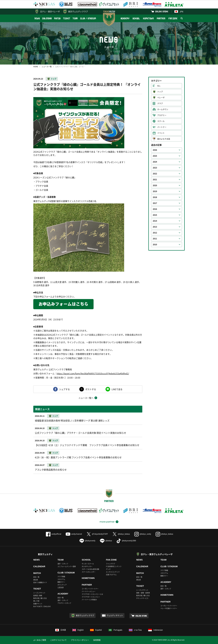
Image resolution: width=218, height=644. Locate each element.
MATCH (58, 18)
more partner (107, 522)
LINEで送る (117, 389)
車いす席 (36, 601)
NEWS (37, 18)
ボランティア (62, 585)
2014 (155, 221)
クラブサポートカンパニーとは (92, 594)
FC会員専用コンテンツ (114, 566)
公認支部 (61, 587)
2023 (155, 168)
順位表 (36, 580)
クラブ (160, 103)
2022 (155, 174)
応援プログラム (111, 575)
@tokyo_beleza (121, 534)
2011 (155, 239)
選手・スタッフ (63, 564)
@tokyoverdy (87, 541)
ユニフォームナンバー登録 (67, 566)
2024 (155, 162)
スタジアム (61, 579)
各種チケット (38, 604)
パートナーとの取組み (89, 600)
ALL (159, 86)
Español (96, 630)
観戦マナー (61, 582)
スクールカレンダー (89, 572)
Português (115, 630)
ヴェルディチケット (115, 616)
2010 (155, 245)
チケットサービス (142, 598)
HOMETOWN (148, 18)
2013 (155, 227)
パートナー (162, 127)
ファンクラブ (111, 564)
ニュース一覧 (47, 67)
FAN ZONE (173, 18)
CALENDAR (47, 18)
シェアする (64, 389)
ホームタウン (163, 109)
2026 (155, 150)
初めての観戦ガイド (40, 582)
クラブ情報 (61, 577)
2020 (155, 185)
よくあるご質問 (40, 640)
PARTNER (161, 18)
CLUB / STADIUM (88, 18)
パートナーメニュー (89, 591)
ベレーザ (161, 98)
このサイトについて (58, 640)
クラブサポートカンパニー (91, 597)
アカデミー (162, 115)
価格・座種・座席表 (143, 593)
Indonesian (155, 630)
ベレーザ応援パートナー (169, 608)
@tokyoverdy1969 (126, 541)
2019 (155, 191)
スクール (161, 121)
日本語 (61, 630)
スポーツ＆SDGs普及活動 (90, 569)
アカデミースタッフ (64, 603)
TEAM (75, 18)
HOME (36, 67)
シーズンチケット (39, 593)
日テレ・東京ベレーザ (50, 11)
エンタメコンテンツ (113, 572)
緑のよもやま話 (164, 139)
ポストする (91, 389)
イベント (161, 133)
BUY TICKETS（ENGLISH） (42, 606)
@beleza (106, 541)
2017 (155, 203)
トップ (54, 79)
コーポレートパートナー (90, 589)
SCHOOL (136, 18)
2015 (155, 215)
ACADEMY (125, 18)
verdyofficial (54, 534)
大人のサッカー (87, 566)
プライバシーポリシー (80, 640)
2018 (155, 197)
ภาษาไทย (135, 630)
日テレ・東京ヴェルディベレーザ (157, 554)
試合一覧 (36, 577)
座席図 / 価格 (38, 595)
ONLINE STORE (162, 11)
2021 (155, 180)
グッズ (108, 569)
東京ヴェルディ (45, 554)
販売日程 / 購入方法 (40, 598)
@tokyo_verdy (143, 534)
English (78, 630)
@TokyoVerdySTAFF (97, 534)
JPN (179, 11)
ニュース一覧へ (86, 398)
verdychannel (74, 534)
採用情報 (97, 640)
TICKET (67, 18)
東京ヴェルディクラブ (78, 11)
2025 (155, 156)
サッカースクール (88, 564)
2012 (155, 233)
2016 (155, 209)
